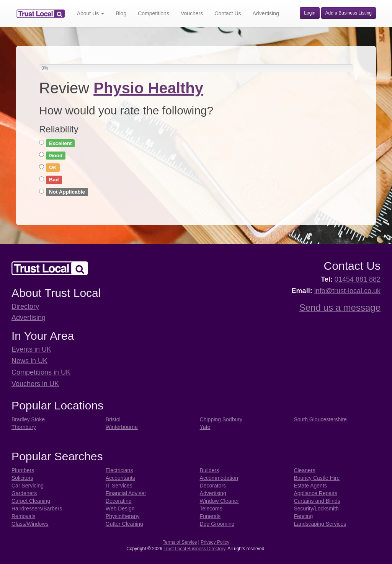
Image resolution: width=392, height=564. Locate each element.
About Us (91, 13)
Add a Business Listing (349, 13)
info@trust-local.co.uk (347, 291)
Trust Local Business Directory (194, 549)
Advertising (266, 13)
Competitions (154, 13)
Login (310, 13)
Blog (121, 13)
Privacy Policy (215, 542)
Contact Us (228, 13)
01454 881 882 (358, 279)
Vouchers (192, 13)
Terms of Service (180, 542)
